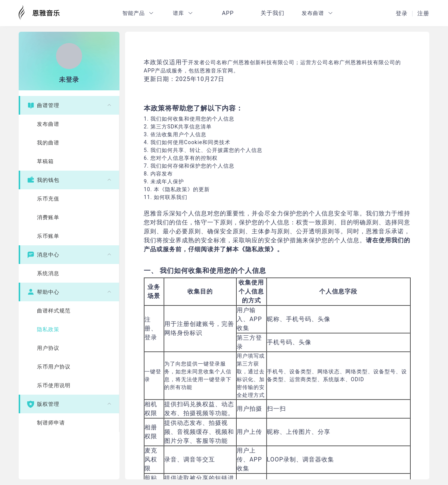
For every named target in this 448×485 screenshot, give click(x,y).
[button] (138, 13)
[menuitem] (69, 133)
